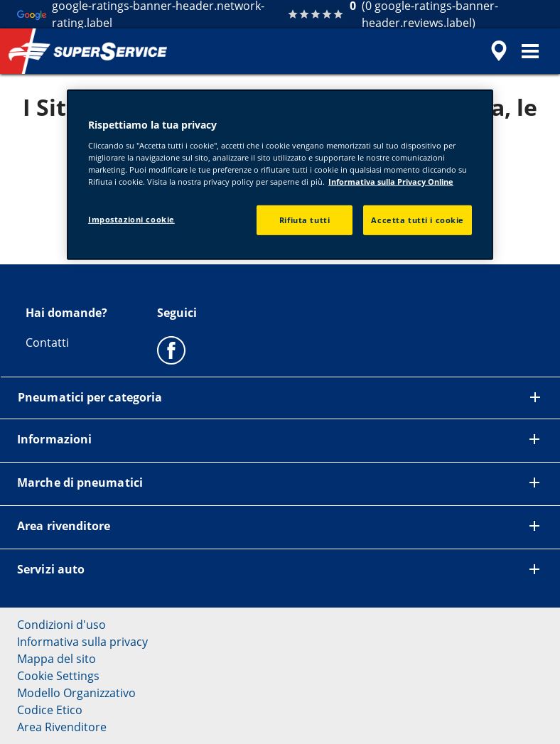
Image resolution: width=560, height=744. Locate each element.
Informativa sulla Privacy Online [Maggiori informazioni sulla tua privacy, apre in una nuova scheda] (391, 182)
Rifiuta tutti (305, 220)
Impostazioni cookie (131, 219)
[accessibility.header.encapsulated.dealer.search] (497, 51)
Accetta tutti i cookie (418, 220)
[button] (530, 51)
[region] (280, 175)
